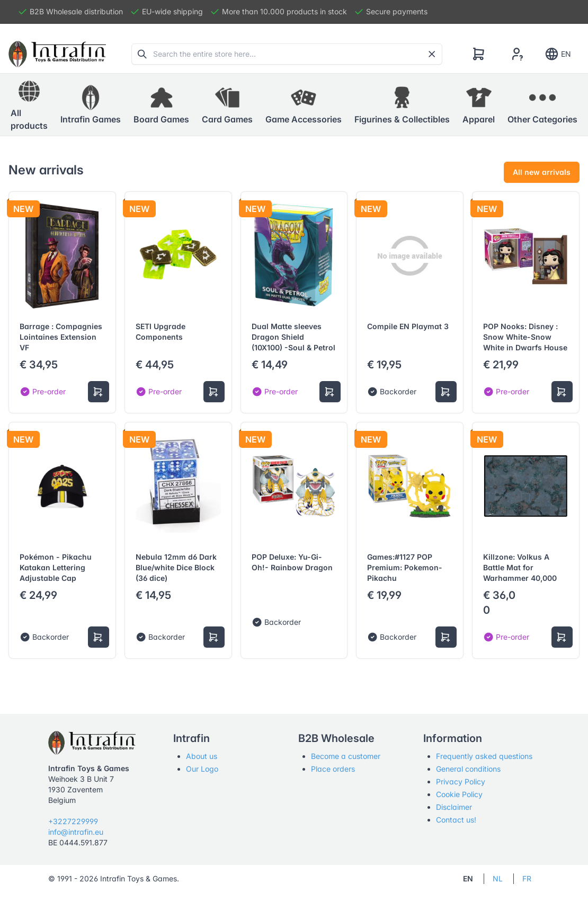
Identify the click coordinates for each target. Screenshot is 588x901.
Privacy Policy (461, 781)
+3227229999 (73, 821)
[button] (91, 105)
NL (498, 878)
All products (29, 104)
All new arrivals (542, 172)
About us (202, 756)
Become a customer (346, 756)
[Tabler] (57, 54)
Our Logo (202, 769)
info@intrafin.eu (76, 832)
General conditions (468, 769)
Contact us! (456, 820)
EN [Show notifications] (558, 54)
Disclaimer (454, 807)
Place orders (333, 769)
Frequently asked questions (484, 756)
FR (527, 878)
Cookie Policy (459, 794)
